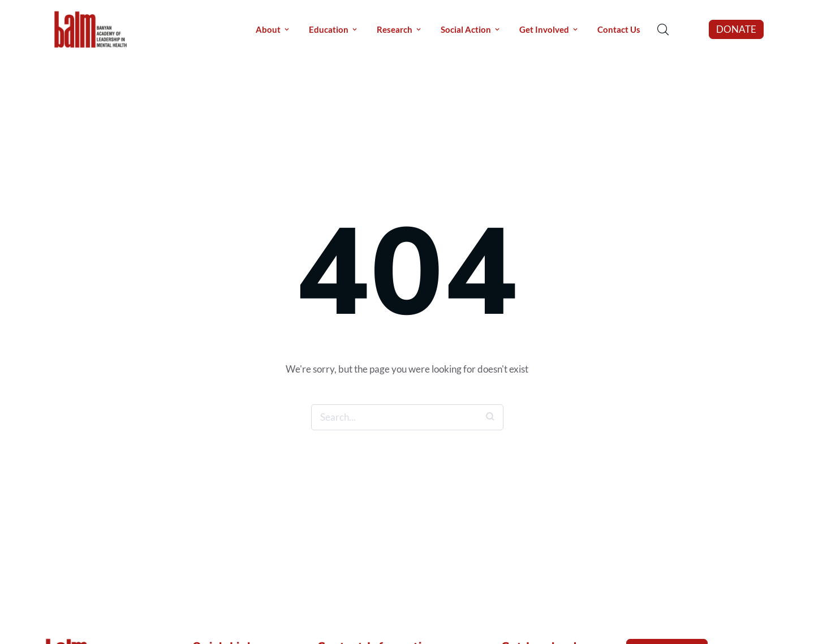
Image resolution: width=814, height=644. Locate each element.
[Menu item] (272, 30)
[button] (736, 29)
